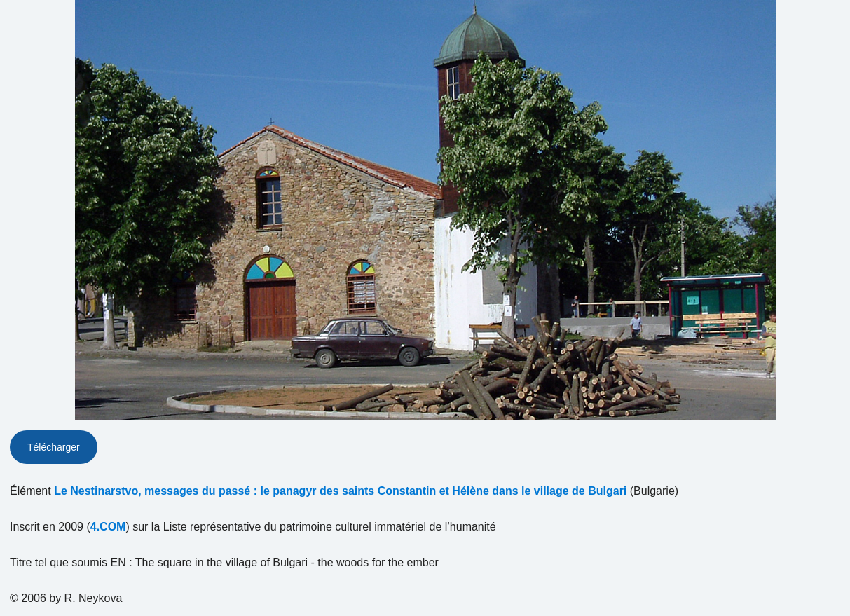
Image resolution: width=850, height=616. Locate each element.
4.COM (108, 527)
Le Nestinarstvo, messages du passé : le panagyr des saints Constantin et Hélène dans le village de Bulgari (340, 491)
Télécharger (54, 447)
